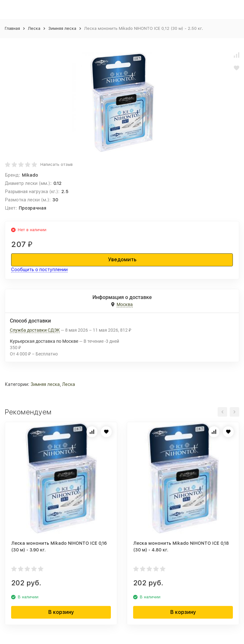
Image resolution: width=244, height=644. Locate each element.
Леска (34, 28)
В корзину (61, 612)
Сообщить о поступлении (39, 270)
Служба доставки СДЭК (35, 330)
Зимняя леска (62, 28)
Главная (12, 28)
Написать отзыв (57, 164)
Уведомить (122, 260)
